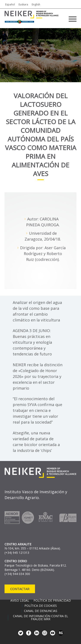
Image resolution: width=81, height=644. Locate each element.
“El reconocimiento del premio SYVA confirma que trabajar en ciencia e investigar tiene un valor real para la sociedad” (37, 410)
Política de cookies (41, 606)
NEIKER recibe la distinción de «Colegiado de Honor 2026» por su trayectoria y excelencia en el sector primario (38, 376)
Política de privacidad (52, 601)
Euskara (23, 4)
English (36, 4)
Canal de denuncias (41, 611)
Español (10, 4)
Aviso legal (20, 601)
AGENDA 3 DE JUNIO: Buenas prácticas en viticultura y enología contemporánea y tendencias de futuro (32, 342)
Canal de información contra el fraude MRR (40, 618)
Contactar (20, 589)
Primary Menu (73, 19)
